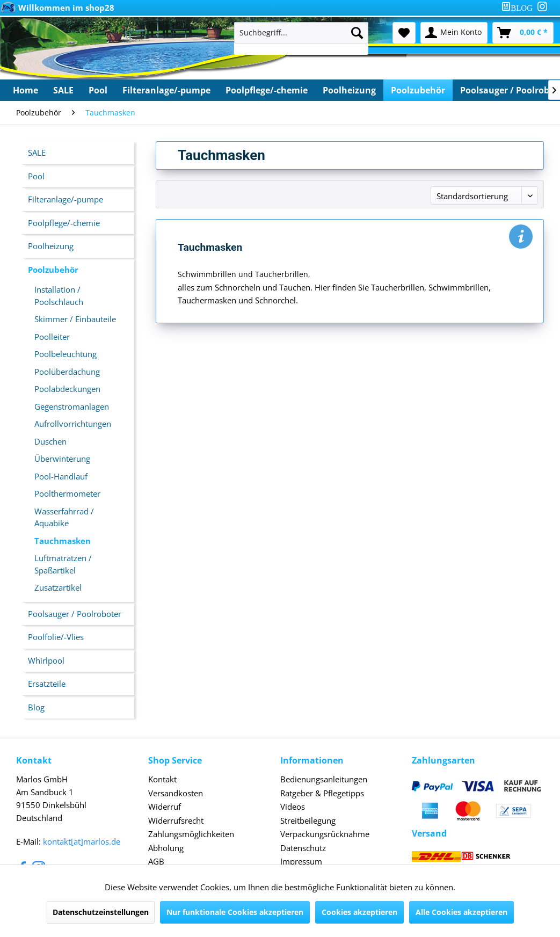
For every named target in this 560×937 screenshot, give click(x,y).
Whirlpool (46, 660)
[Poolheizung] (349, 90)
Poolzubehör (53, 270)
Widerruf (165, 807)
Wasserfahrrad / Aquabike (64, 517)
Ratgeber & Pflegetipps (322, 793)
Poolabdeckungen (67, 389)
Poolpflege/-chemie (64, 223)
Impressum (301, 861)
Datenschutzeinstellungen (101, 912)
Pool (36, 176)
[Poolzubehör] (418, 90)
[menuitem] (519, 8)
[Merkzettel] (404, 33)
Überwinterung (62, 459)
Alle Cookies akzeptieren (461, 912)
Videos (293, 807)
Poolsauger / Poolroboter (75, 614)
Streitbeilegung (308, 820)
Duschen (50, 441)
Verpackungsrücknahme (325, 834)
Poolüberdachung (67, 372)
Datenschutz (303, 848)
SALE (37, 152)
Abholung (166, 848)
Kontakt (162, 779)
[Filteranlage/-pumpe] (166, 90)
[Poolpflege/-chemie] (267, 90)
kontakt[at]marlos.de (82, 841)
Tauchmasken (63, 541)
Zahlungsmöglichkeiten (191, 834)
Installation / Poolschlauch (59, 296)
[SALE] (63, 90)
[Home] (26, 90)
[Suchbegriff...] (301, 33)
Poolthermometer (67, 493)
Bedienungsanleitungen (324, 779)
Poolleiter (52, 337)
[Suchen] (357, 33)
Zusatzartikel (58, 587)
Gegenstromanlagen (72, 406)
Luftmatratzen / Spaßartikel (63, 564)
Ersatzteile (47, 684)
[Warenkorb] (523, 33)
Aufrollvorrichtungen (73, 424)
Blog (36, 707)
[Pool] (98, 90)
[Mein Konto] (454, 33)
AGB (156, 861)
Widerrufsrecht (176, 820)
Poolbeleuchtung (66, 354)
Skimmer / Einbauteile (75, 319)
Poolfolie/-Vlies (56, 637)
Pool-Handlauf (61, 476)
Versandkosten (176, 793)
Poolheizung (51, 246)
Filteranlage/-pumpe (66, 199)
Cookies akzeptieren (359, 912)
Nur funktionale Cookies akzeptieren (235, 912)
